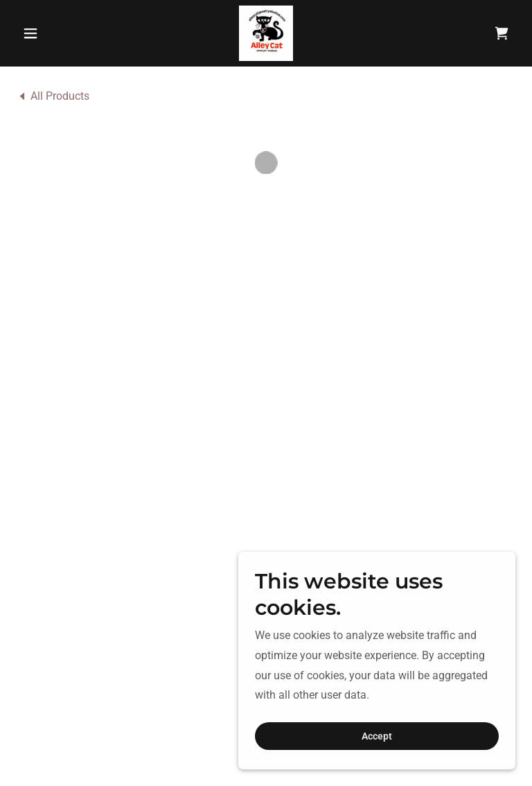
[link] (266, 33)
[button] (54, 33)
